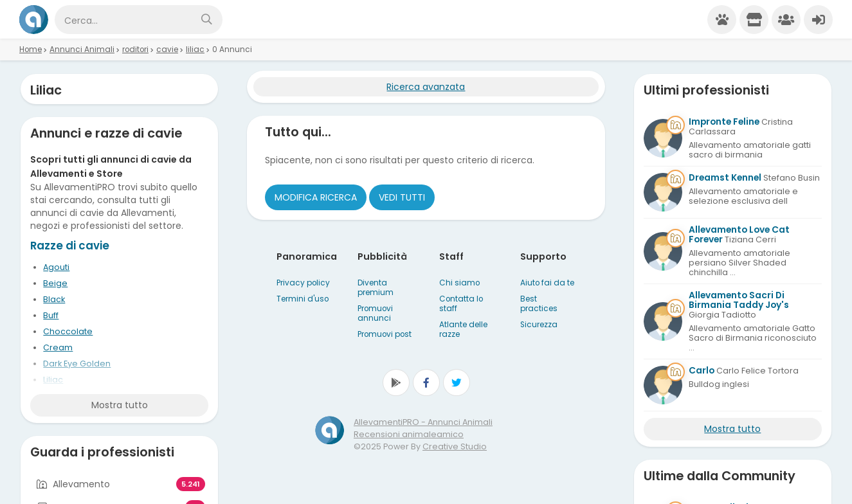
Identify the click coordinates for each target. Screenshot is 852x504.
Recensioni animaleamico (409, 434)
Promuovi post (385, 334)
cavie (167, 50)
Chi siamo (459, 283)
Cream (58, 347)
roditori (135, 50)
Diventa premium (376, 288)
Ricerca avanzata (426, 87)
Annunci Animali (82, 50)
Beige (55, 283)
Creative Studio (455, 446)
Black (54, 299)
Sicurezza (539, 325)
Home (31, 50)
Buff (51, 315)
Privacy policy (303, 283)
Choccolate (68, 331)
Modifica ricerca (316, 197)
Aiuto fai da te (547, 283)
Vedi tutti (402, 197)
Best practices (539, 304)
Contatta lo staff (461, 304)
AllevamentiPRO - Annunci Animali (423, 422)
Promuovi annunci (375, 313)
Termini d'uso (303, 299)
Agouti (56, 267)
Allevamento (81, 484)
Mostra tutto (120, 405)
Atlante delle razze (463, 329)
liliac (195, 50)
